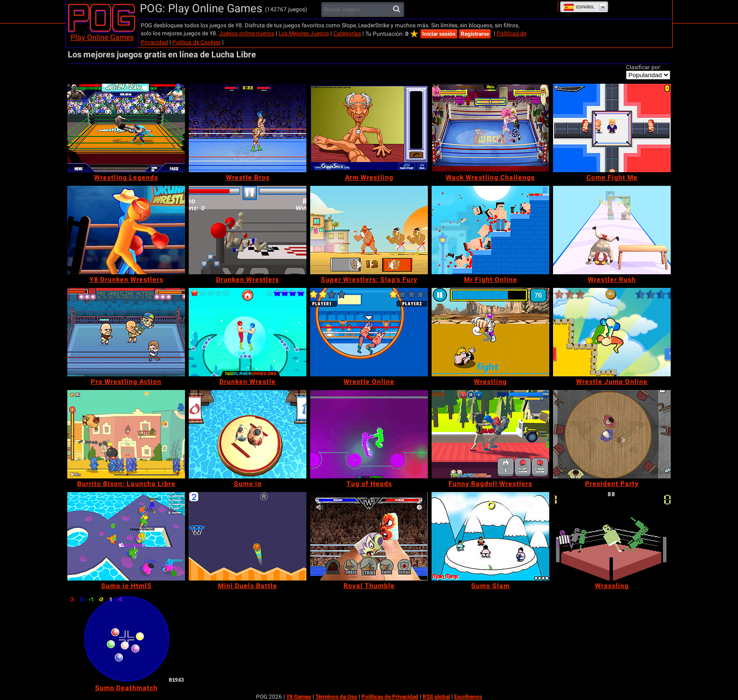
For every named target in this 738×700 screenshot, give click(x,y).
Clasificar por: (644, 67)
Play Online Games (102, 37)
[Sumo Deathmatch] (126, 638)
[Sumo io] (248, 434)
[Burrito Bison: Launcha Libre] (126, 434)
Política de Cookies (197, 42)
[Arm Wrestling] (369, 128)
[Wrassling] (612, 536)
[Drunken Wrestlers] (248, 230)
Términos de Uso (336, 697)
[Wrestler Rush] (612, 230)
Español (579, 7)
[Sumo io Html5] (126, 536)
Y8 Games (299, 697)
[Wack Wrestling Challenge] (490, 128)
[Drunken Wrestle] (248, 332)
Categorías (347, 33)
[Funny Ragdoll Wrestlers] (490, 434)
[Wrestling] (490, 332)
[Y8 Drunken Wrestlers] (126, 230)
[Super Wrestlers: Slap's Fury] (369, 230)
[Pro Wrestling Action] (126, 332)
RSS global (436, 697)
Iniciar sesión (439, 34)
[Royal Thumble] (369, 536)
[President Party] (612, 434)
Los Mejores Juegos (304, 33)
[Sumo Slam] (490, 536)
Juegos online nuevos (247, 33)
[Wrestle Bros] (248, 128)
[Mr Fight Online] (490, 230)
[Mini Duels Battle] (248, 536)
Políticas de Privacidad (390, 697)
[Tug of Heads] (369, 434)
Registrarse (475, 34)
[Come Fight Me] (612, 128)
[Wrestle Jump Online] (612, 332)
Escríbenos (468, 697)
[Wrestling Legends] (126, 128)
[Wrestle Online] (369, 332)
